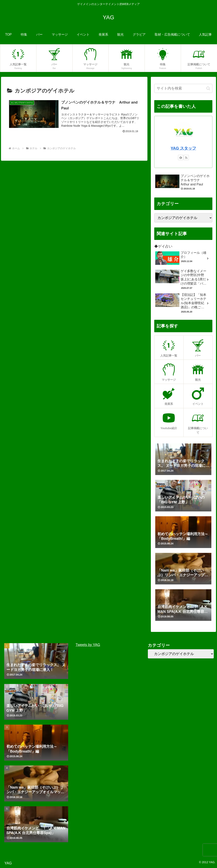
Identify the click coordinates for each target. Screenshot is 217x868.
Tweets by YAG (88, 645)
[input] (183, 88)
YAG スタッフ (183, 148)
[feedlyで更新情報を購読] (181, 157)
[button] (208, 88)
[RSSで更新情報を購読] (186, 157)
